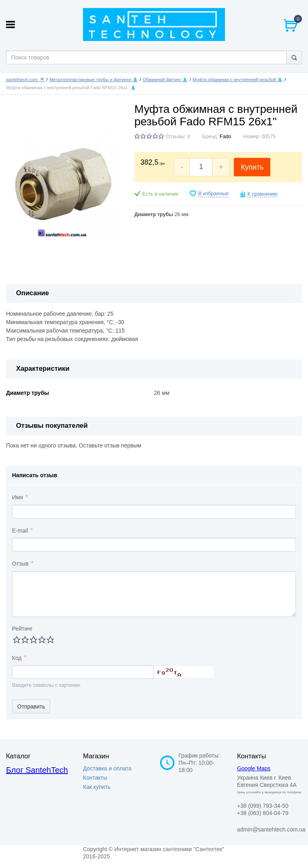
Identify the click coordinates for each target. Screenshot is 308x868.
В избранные (213, 194)
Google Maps (254, 768)
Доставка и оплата (107, 768)
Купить (252, 167)
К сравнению (262, 194)
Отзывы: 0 (178, 137)
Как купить (97, 787)
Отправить (31, 707)
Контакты (95, 778)
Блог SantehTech (37, 770)
